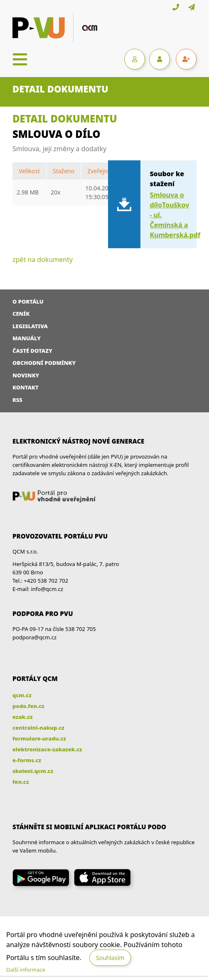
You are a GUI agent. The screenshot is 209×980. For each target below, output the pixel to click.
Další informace (26, 970)
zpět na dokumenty (43, 259)
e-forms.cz (27, 760)
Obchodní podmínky (44, 363)
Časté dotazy (32, 351)
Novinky (26, 375)
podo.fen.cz (28, 706)
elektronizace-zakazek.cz (47, 749)
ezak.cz (23, 717)
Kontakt (26, 387)
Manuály (27, 338)
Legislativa (30, 326)
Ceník (21, 314)
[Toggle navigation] (20, 59)
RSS (17, 400)
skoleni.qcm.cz (33, 771)
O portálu (28, 302)
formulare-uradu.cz (39, 738)
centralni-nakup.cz (38, 728)
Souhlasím (110, 958)
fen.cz (21, 782)
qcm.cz (22, 695)
